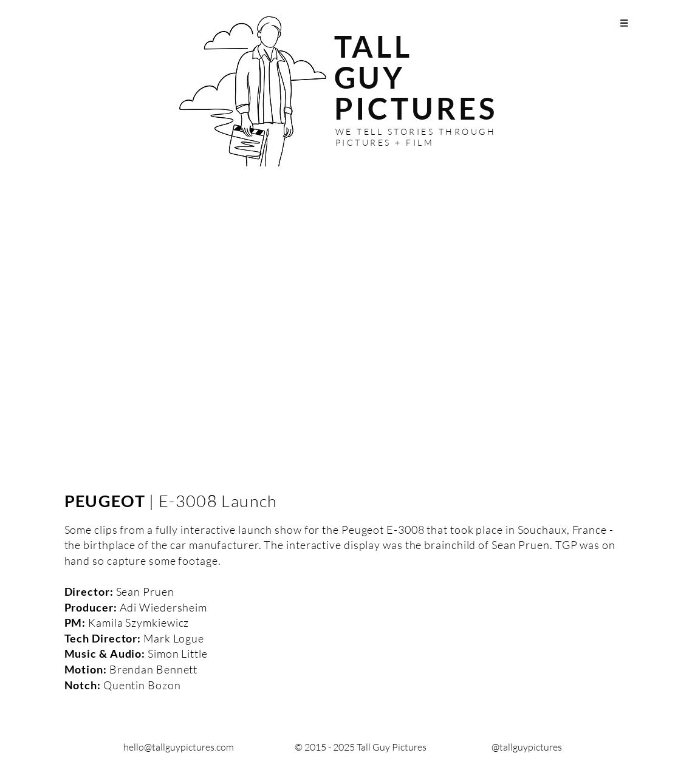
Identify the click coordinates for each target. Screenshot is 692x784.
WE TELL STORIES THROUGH (416, 131)
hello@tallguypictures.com (179, 747)
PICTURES (416, 108)
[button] (624, 23)
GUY (370, 77)
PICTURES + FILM (385, 142)
